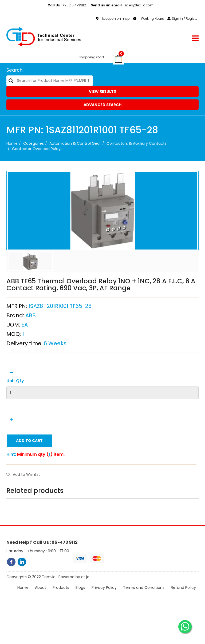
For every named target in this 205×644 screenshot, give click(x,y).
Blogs (80, 593)
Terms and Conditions (144, 593)
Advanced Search (102, 105)
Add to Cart (29, 452)
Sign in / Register (183, 19)
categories (33, 143)
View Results (102, 91)
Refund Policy (183, 593)
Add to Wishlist (23, 486)
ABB (31, 327)
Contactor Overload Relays (37, 149)
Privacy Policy (104, 593)
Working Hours (149, 19)
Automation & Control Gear (75, 143)
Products (61, 593)
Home (12, 143)
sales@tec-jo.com (122, 5)
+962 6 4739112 (67, 5)
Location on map (113, 19)
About (41, 593)
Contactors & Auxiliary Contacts (137, 143)
